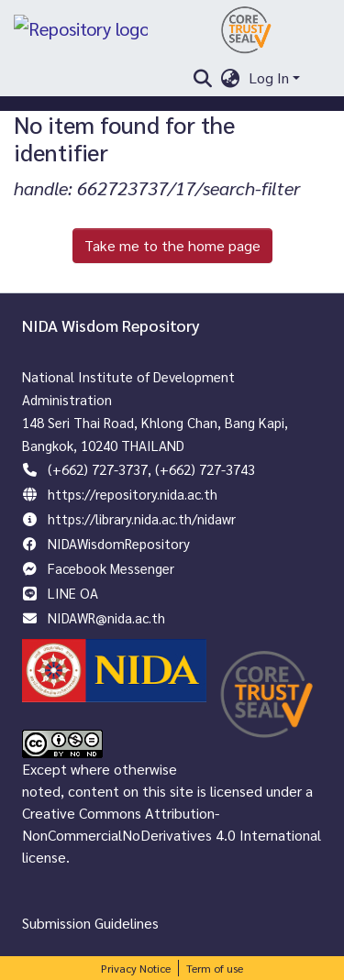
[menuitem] (230, 78)
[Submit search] (202, 78)
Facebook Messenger (111, 568)
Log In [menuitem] (269, 77)
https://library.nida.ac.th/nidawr (142, 518)
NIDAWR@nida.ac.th (106, 617)
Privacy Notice (136, 968)
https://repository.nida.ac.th (133, 494)
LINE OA (73, 593)
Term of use (215, 968)
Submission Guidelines (90, 923)
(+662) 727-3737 (98, 469)
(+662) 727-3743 (205, 469)
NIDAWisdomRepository (119, 543)
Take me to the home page (172, 245)
